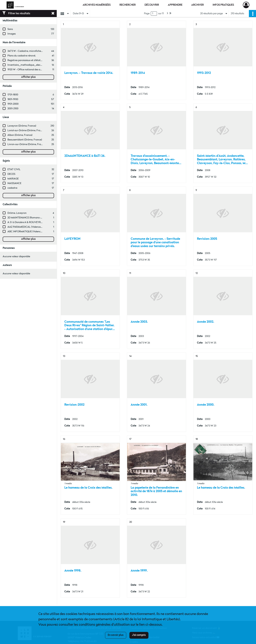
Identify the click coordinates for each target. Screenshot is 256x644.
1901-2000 (13, 104)
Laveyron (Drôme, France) (22, 126)
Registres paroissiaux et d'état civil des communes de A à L (40, 60)
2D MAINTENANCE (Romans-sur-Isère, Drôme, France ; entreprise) (44, 218)
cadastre (12, 188)
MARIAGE (13, 179)
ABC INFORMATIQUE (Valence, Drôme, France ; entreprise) (40, 232)
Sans (10, 29)
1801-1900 (13, 99)
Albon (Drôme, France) (20, 135)
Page (147, 14)
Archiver (198, 5)
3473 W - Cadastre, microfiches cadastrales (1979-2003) (38, 51)
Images (12, 34)
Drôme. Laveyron (17, 213)
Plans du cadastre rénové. (22, 56)
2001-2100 (13, 109)
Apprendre (175, 5)
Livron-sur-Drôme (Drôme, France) (26, 144)
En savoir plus (116, 635)
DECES (11, 174)
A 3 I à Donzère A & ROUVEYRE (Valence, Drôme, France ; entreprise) (45, 222)
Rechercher (128, 5)
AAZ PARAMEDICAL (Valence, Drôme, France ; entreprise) (39, 227)
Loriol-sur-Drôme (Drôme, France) (26, 130)
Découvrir (152, 5)
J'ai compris (139, 635)
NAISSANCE (14, 183)
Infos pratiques (223, 5)
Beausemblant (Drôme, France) (25, 140)
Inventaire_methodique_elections (27, 65)
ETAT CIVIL (14, 169)
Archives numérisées (97, 5)
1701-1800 (13, 95)
